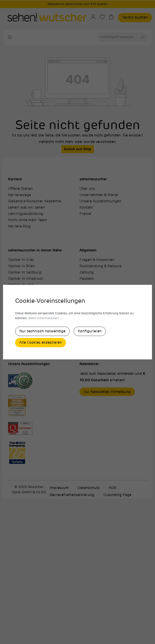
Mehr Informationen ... (45, 318)
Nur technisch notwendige (42, 331)
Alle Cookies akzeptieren (41, 342)
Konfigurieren (90, 331)
